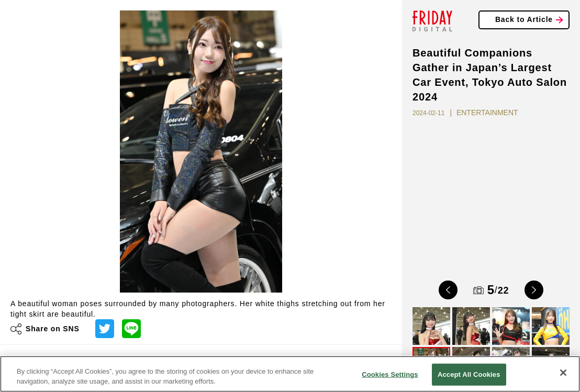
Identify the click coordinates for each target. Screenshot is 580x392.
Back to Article (524, 19)
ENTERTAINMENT (487, 113)
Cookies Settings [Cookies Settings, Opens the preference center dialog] (390, 374)
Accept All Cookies (469, 374)
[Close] (563, 373)
